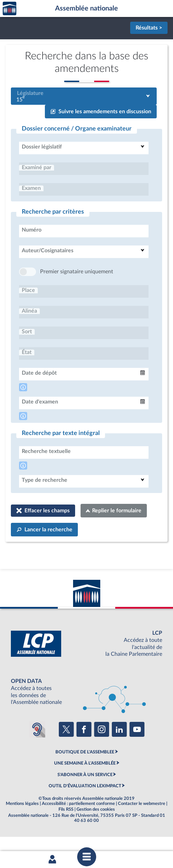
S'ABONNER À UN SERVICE (85, 795)
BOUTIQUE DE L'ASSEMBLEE (85, 772)
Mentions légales (22, 824)
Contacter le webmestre (142, 824)
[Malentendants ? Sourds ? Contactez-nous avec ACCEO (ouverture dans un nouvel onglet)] (37, 750)
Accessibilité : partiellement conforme (78, 824)
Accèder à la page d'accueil (10, 9)
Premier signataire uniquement (77, 292)
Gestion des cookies (96, 830)
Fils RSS (66, 830)
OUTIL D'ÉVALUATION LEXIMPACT (85, 806)
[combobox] (84, 96)
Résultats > (149, 28)
